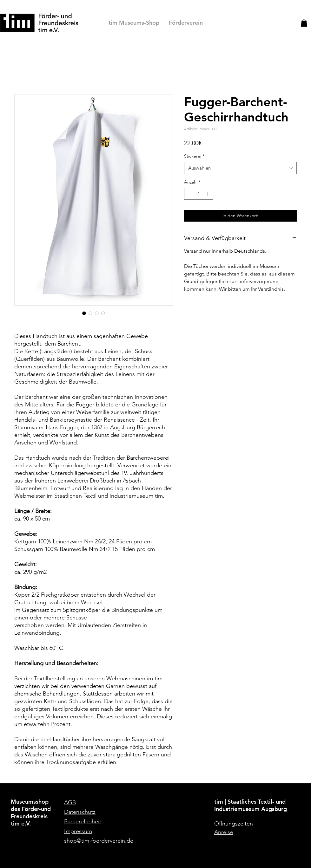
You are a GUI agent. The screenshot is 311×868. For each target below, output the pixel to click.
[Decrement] (189, 194)
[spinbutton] (199, 194)
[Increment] (208, 194)
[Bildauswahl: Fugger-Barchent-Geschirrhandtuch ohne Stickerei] (97, 313)
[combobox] (240, 168)
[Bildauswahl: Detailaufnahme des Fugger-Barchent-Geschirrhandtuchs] (103, 313)
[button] (304, 23)
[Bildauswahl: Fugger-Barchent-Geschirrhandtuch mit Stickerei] (84, 313)
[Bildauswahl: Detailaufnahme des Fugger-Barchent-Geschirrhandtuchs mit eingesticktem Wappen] (90, 313)
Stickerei (194, 156)
